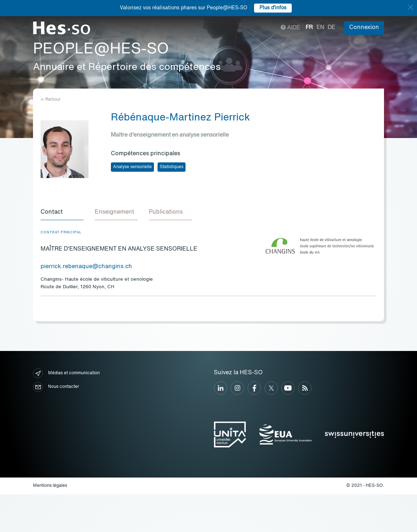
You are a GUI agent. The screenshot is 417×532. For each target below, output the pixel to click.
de (331, 28)
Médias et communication (66, 374)
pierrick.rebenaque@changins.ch (86, 267)
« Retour (51, 99)
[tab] (62, 213)
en (320, 28)
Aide (291, 28)
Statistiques (172, 167)
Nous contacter (56, 387)
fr (309, 28)
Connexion (364, 28)
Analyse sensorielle (132, 167)
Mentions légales (50, 486)
